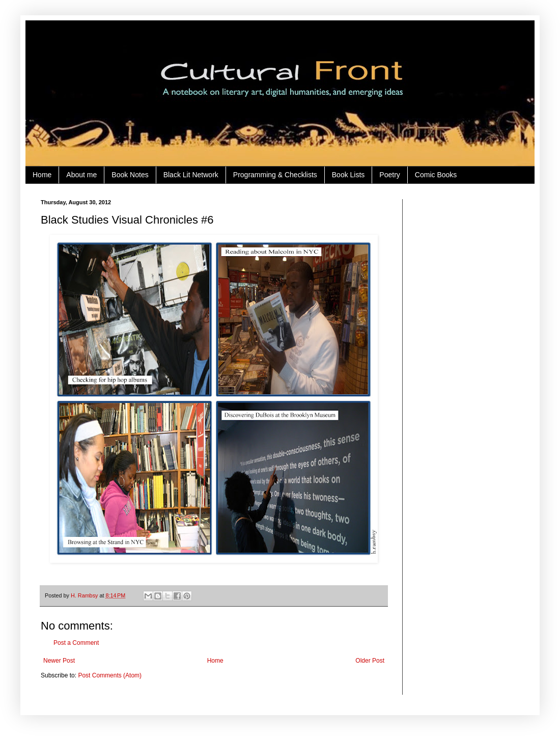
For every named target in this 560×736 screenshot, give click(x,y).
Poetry (389, 175)
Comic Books (436, 175)
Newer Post (59, 661)
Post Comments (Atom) (110, 675)
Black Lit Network (191, 175)
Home (42, 175)
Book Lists (348, 175)
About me (81, 175)
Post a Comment (76, 643)
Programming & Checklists (275, 175)
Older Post (370, 661)
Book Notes (130, 175)
